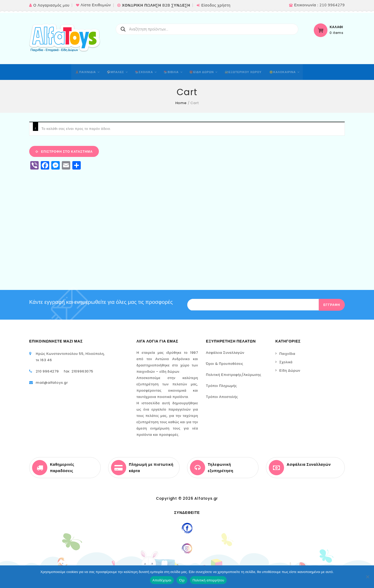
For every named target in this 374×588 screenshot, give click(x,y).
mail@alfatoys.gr (52, 383)
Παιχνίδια (287, 354)
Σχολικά (286, 362)
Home (181, 103)
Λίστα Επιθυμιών (96, 5)
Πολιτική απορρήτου (208, 580)
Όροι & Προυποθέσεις (225, 364)
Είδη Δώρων (290, 370)
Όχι (182, 580)
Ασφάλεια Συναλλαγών (225, 353)
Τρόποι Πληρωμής (221, 386)
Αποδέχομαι (162, 580)
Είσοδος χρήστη (216, 5)
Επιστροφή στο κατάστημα (66, 152)
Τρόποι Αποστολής (222, 397)
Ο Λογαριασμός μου (51, 5)
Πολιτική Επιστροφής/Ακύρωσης (234, 375)
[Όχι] (367, 577)
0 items (337, 33)
